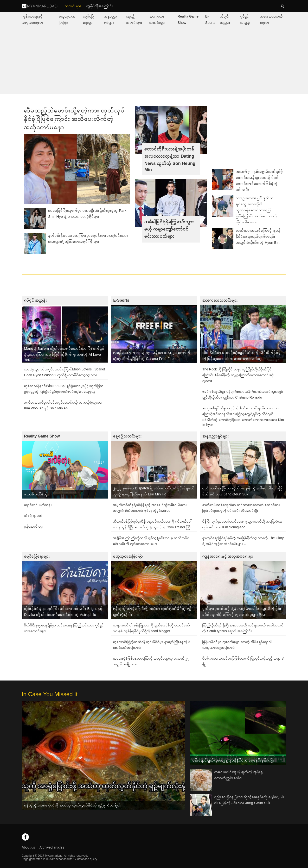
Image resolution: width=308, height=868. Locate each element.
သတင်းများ (73, 6)
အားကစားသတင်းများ (220, 300)
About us (28, 847)
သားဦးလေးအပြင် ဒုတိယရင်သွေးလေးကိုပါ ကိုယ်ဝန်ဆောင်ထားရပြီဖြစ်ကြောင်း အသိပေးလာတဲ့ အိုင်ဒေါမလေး (257, 210)
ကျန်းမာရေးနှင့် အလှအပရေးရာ (228, 556)
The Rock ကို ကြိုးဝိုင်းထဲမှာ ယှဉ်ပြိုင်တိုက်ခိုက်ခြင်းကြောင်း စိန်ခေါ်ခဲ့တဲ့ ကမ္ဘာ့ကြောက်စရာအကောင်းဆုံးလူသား (239, 375)
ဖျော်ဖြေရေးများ (37, 556)
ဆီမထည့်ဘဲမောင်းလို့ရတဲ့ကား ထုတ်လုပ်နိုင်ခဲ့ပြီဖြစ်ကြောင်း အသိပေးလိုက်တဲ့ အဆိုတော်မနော (74, 119)
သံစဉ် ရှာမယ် (33, 516)
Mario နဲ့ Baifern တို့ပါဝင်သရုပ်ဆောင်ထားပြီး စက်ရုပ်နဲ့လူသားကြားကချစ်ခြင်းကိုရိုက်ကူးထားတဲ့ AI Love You (64, 354)
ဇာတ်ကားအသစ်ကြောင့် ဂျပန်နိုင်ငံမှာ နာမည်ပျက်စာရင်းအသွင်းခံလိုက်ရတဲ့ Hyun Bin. (258, 236)
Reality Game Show (42, 436)
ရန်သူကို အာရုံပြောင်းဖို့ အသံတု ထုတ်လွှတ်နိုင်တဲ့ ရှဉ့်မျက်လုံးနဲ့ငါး (73, 805)
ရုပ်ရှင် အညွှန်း (35, 300)
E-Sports (121, 300)
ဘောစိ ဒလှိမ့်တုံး (37, 494)
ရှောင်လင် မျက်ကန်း (38, 505)
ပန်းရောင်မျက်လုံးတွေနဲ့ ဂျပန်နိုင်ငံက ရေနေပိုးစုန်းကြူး (234, 760)
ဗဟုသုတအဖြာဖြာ (128, 556)
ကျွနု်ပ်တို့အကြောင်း (100, 6)
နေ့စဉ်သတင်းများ (127, 436)
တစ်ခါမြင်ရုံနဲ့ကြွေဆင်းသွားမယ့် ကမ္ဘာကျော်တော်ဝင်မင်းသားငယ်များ (169, 229)
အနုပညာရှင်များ (216, 436)
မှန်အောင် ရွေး (34, 526)
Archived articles (52, 847)
